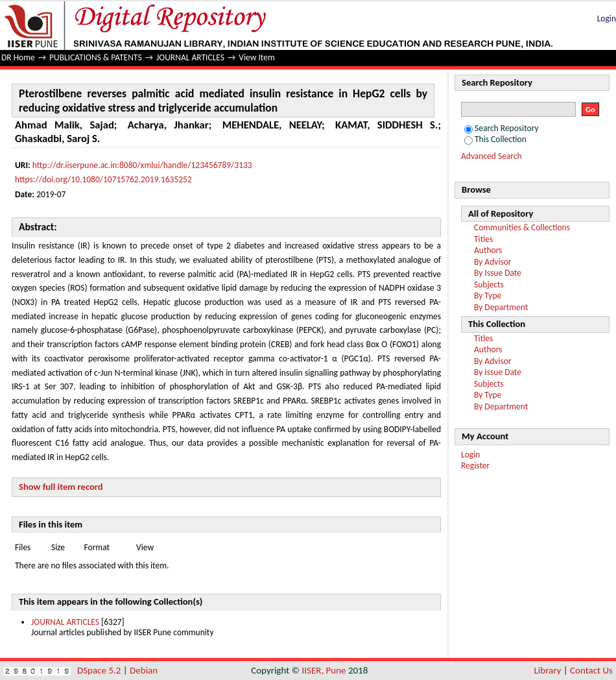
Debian (144, 670)
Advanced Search (492, 156)
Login (607, 18)
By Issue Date (498, 273)
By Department (501, 307)
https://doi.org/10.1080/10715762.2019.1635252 (103, 179)
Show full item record (61, 487)
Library (548, 670)
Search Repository (502, 128)
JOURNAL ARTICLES (190, 57)
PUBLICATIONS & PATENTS (96, 57)
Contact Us (591, 670)
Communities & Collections (522, 227)
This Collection (495, 139)
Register (475, 466)
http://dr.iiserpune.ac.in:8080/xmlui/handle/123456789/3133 (142, 165)
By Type (488, 296)
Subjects (489, 285)
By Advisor (493, 262)
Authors (488, 250)
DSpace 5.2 (100, 670)
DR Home (18, 57)
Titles (483, 239)
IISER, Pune (324, 670)
